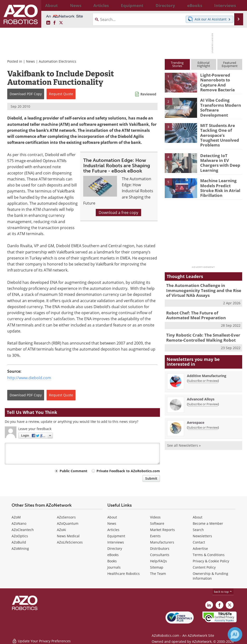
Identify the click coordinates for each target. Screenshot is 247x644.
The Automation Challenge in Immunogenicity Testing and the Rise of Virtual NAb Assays (202, 284)
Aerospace (196, 413)
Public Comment (73, 471)
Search (198, 530)
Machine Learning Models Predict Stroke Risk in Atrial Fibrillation (220, 181)
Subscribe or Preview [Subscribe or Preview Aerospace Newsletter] (203, 418)
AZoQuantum (68, 523)
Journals (114, 567)
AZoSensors (66, 517)
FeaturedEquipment (230, 64)
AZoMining (20, 548)
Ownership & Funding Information (210, 576)
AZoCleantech (23, 530)
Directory (115, 548)
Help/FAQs (158, 561)
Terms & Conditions (209, 555)
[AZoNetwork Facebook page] (55, 23)
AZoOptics (20, 536)
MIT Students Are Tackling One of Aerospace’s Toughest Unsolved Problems (220, 132)
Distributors (160, 548)
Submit (151, 478)
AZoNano (19, 523)
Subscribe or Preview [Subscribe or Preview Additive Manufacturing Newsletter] (203, 371)
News (31, 61)
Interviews (116, 542)
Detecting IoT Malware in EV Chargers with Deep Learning (221, 154)
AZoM (16, 517)
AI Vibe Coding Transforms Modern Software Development (218, 106)
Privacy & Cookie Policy (211, 561)
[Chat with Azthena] (235, 634)
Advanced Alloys (201, 389)
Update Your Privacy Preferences (41, 638)
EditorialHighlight (204, 64)
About (112, 517)
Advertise (200, 548)
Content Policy (204, 567)
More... (238, 5)
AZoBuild (19, 542)
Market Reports (162, 530)
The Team (158, 574)
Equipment (116, 536)
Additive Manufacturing (207, 366)
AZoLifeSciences (70, 542)
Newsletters (202, 536)
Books (112, 561)
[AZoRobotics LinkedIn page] (48, 23)
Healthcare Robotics (123, 574)
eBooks (113, 555)
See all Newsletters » (184, 436)
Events (155, 536)
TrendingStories (177, 64)
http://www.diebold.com (29, 378)
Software (157, 523)
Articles (113, 530)
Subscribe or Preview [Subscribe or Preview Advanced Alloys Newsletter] (203, 394)
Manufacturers (162, 542)
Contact (199, 542)
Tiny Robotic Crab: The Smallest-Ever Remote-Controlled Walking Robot (200, 329)
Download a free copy (118, 212)
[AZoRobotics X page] (61, 23)
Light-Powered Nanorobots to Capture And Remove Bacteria (220, 81)
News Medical (68, 536)
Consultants (160, 555)
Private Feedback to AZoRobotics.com (128, 471)
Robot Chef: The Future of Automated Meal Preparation (200, 307)
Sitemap (157, 567)
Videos (155, 517)
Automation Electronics (58, 61)
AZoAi (62, 530)
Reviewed (148, 94)
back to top (223, 592)
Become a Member (208, 523)
